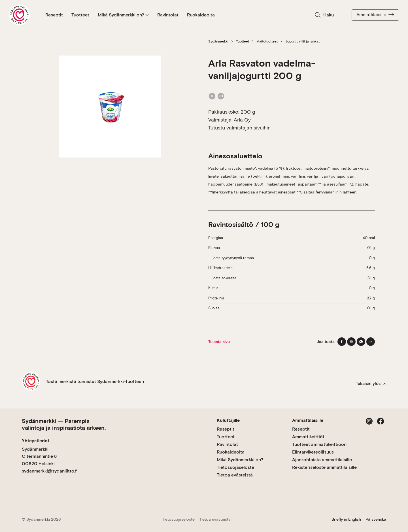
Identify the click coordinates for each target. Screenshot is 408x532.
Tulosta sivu (219, 342)
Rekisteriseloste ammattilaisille (324, 467)
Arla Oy (242, 120)
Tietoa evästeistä (235, 475)
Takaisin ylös (371, 384)
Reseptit (54, 15)
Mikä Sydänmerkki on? (123, 15)
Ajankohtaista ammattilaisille (322, 460)
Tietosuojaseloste (235, 467)
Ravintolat (168, 15)
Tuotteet (80, 15)
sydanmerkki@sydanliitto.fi (50, 471)
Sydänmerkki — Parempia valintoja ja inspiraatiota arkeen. (64, 424)
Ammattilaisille (375, 15)
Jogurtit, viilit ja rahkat (302, 41)
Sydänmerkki (218, 41)
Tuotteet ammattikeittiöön (319, 444)
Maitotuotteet (267, 41)
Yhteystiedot (36, 441)
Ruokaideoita (201, 15)
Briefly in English (346, 519)
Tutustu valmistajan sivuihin (239, 128)
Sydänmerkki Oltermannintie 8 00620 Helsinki (39, 456)
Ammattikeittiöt (308, 437)
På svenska (376, 519)
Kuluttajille (228, 420)
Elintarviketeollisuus (313, 452)
